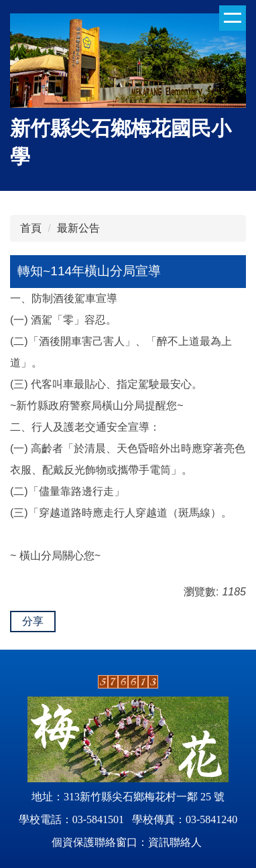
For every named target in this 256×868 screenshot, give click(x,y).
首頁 (31, 228)
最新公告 (78, 228)
